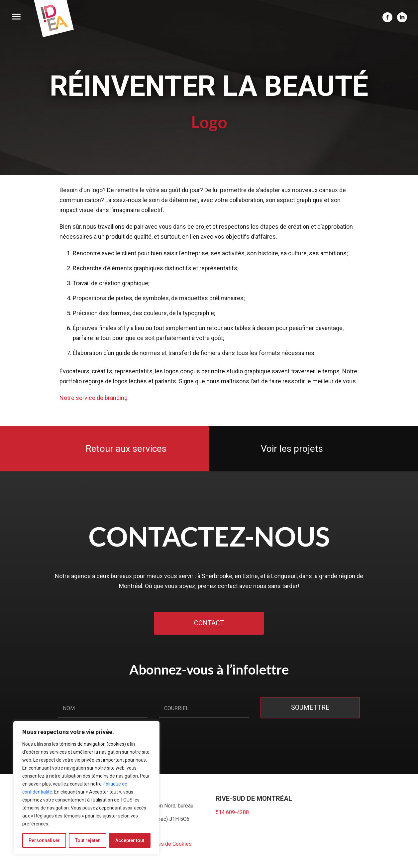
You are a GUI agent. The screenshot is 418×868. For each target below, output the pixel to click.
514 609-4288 (232, 812)
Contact (209, 623)
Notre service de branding (94, 398)
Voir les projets (292, 449)
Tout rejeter (88, 840)
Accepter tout (130, 840)
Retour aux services (126, 449)
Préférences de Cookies (163, 844)
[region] (86, 788)
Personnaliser (44, 840)
